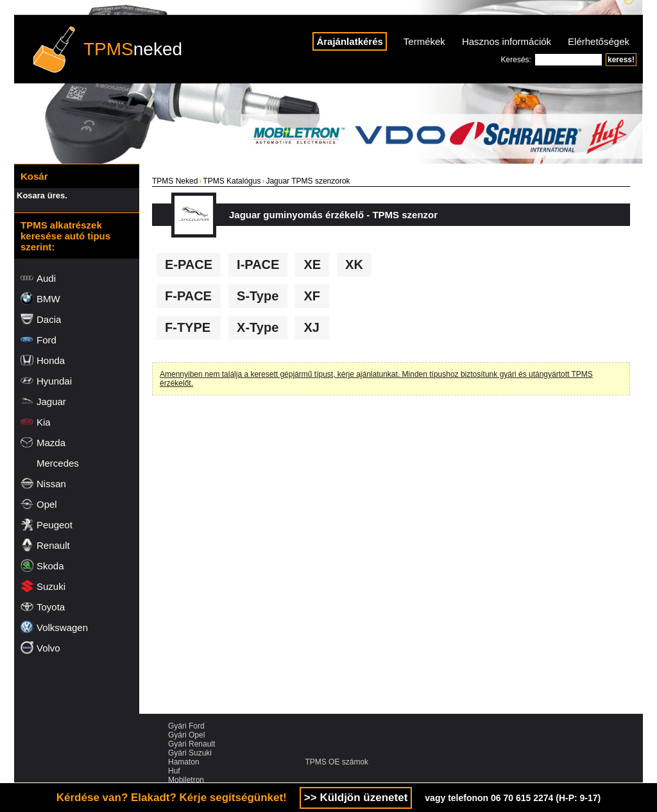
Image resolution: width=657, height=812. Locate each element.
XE (312, 264)
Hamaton (184, 762)
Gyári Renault (192, 744)
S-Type (258, 296)
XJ (311, 327)
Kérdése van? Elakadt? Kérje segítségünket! (172, 798)
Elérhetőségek (599, 41)
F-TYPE (188, 327)
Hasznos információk (507, 41)
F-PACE (188, 296)
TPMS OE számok (337, 762)
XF (312, 296)
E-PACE (189, 264)
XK (354, 264)
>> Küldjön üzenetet (356, 798)
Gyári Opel (186, 735)
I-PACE (258, 264)
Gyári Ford (186, 726)
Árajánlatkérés (349, 41)
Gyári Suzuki (190, 753)
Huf (174, 771)
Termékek (424, 41)
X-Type (258, 327)
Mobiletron (186, 780)
